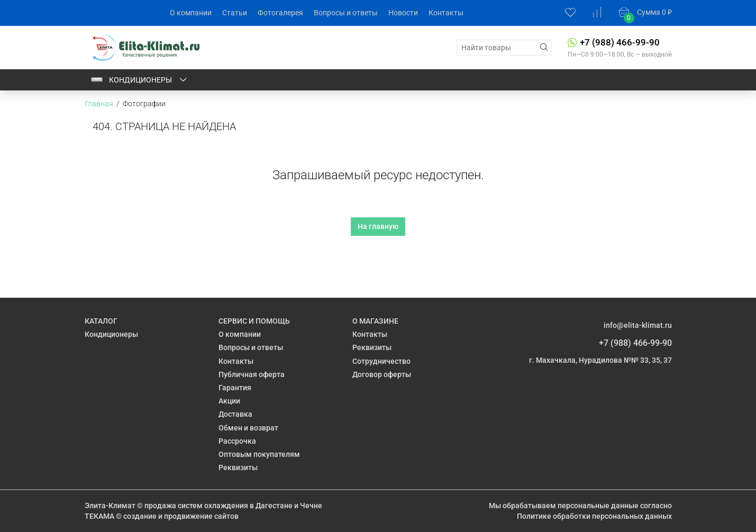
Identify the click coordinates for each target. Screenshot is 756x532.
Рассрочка (237, 441)
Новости (403, 13)
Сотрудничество (381, 361)
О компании (191, 13)
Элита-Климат (110, 506)
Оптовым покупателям (259, 454)
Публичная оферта (252, 374)
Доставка (235, 414)
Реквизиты (238, 467)
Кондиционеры (139, 80)
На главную (378, 226)
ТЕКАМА (99, 516)
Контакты (446, 13)
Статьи (235, 13)
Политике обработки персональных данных (594, 516)
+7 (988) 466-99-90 (620, 42)
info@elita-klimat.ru (638, 325)
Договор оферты (382, 374)
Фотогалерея (280, 13)
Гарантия (235, 388)
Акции (229, 401)
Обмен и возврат (248, 428)
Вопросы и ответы (346, 13)
